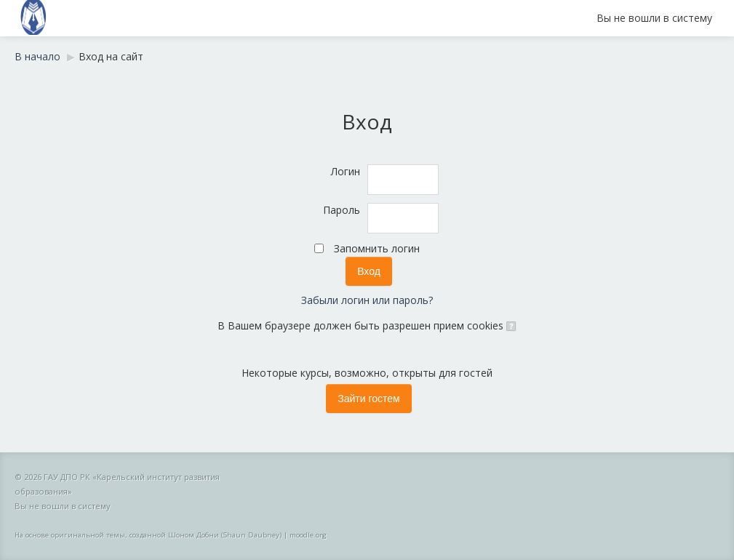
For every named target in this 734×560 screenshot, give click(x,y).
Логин (346, 171)
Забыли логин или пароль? (367, 300)
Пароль (342, 210)
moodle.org (308, 535)
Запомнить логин (377, 248)
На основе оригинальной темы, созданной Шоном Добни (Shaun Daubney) (148, 535)
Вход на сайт (111, 56)
